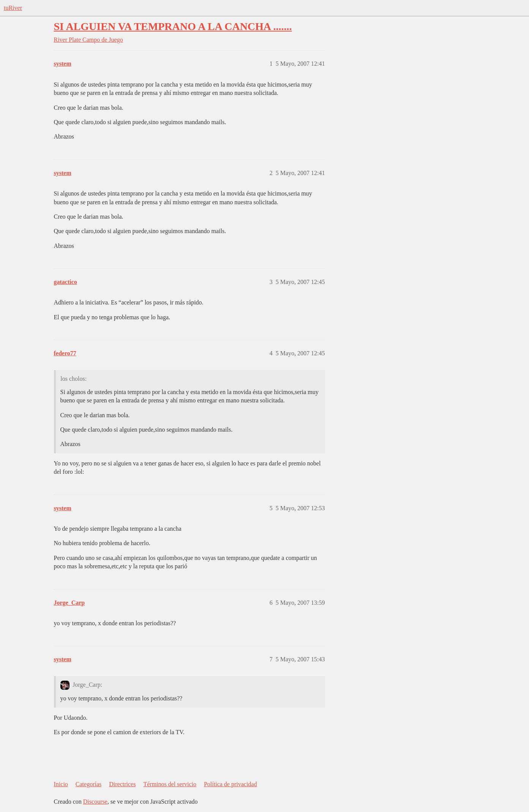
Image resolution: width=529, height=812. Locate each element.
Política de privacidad (231, 784)
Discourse (95, 802)
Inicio (61, 784)
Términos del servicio (170, 784)
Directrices (122, 784)
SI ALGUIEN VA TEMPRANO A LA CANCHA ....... (173, 26)
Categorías (88, 784)
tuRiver (13, 8)
